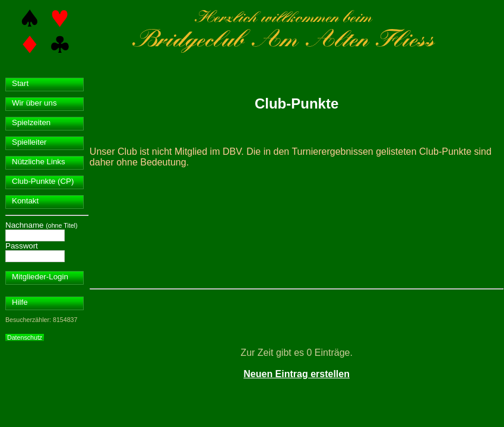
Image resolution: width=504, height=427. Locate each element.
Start (20, 83)
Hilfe (20, 302)
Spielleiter (29, 142)
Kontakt (25, 201)
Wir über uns (34, 103)
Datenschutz (25, 337)
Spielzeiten (31, 122)
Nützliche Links (39, 162)
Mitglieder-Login (40, 277)
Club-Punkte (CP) (43, 181)
